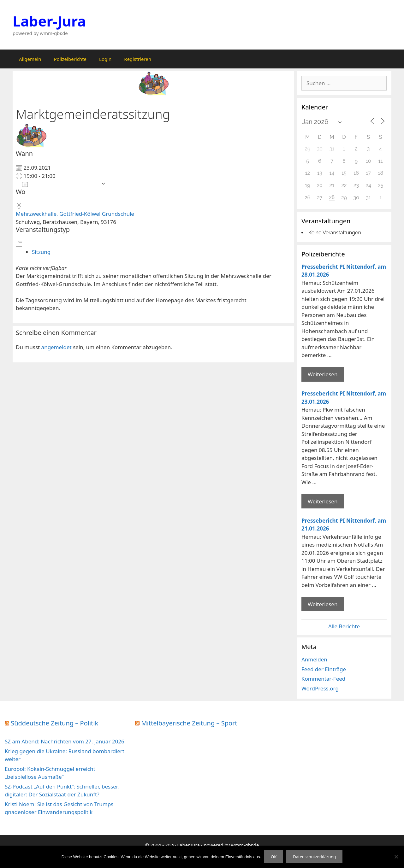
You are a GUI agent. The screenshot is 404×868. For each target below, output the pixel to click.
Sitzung (41, 252)
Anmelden (314, 659)
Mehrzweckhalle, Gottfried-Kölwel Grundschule (75, 214)
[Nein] (396, 857)
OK (274, 857)
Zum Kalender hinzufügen (60, 184)
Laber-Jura (49, 21)
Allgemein (30, 59)
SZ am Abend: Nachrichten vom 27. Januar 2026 (65, 741)
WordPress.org (320, 688)
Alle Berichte (344, 626)
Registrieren (138, 59)
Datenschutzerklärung (314, 857)
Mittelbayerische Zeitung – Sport (189, 723)
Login (105, 59)
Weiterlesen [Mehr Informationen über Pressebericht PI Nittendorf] (323, 374)
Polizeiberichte (70, 59)
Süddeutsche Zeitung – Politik (54, 723)
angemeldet (56, 347)
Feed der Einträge (324, 669)
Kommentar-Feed (323, 679)
